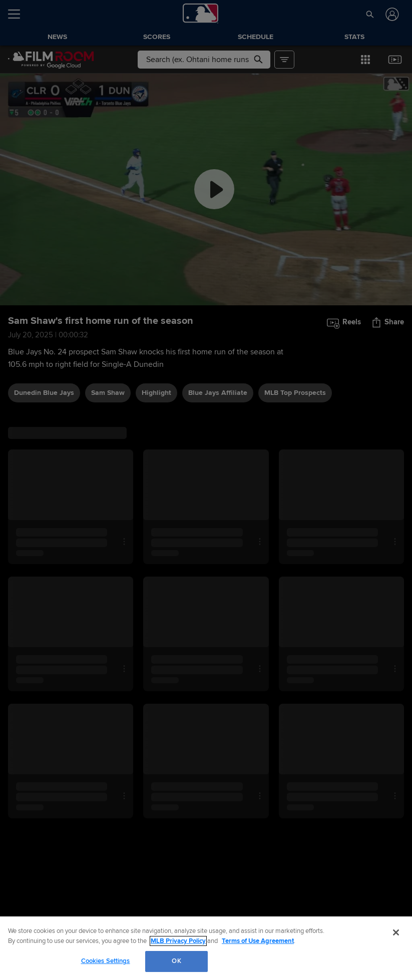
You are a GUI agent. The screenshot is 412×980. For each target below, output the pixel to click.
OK (176, 961)
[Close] (396, 932)
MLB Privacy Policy (178, 941)
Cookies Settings (106, 961)
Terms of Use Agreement (258, 941)
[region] (206, 948)
